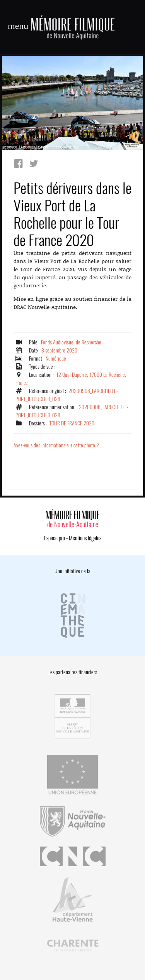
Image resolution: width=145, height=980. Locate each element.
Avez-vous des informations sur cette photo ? (56, 445)
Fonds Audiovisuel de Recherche (71, 342)
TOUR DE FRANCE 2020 (72, 423)
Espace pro (55, 538)
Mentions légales (85, 538)
